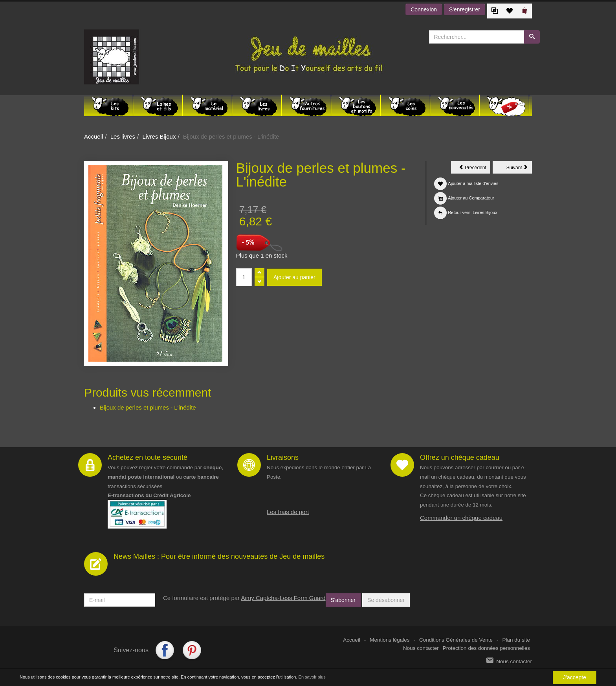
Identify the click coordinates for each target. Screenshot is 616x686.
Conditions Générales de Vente (456, 640)
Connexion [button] (424, 9)
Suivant (519, 169)
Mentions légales (390, 640)
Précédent (475, 169)
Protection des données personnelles (486, 648)
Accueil (93, 136)
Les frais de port (288, 512)
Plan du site (516, 640)
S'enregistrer (465, 9)
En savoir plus (312, 677)
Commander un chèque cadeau (461, 518)
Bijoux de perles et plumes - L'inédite (148, 407)
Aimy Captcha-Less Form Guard (283, 598)
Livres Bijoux (159, 136)
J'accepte (575, 677)
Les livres (123, 136)
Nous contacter (421, 648)
